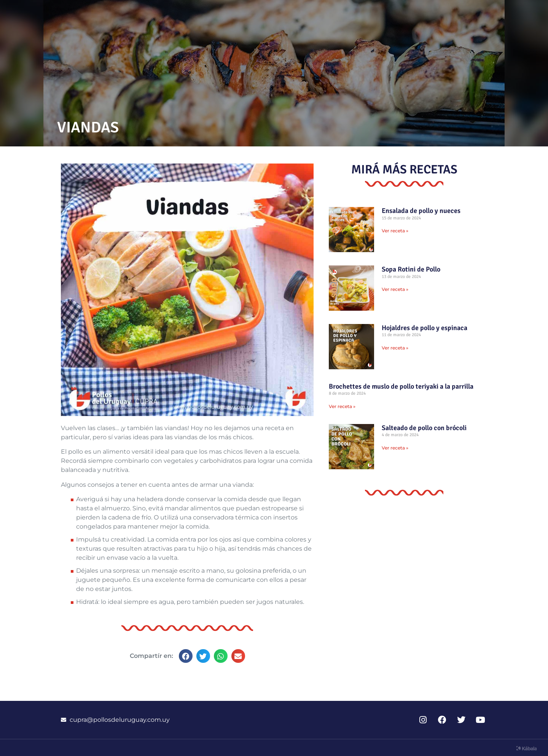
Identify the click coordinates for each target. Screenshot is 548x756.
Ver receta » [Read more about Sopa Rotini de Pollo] (395, 289)
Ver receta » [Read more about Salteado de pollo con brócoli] (395, 448)
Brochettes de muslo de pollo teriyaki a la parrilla (401, 386)
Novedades (285, 14)
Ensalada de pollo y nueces (421, 211)
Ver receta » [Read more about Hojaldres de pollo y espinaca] (395, 348)
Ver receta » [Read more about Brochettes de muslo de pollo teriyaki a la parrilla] (342, 406)
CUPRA (467, 14)
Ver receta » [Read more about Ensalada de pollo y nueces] (395, 231)
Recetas (345, 14)
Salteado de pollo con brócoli (424, 428)
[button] (186, 656)
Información (407, 14)
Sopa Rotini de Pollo (411, 269)
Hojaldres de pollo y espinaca (425, 328)
